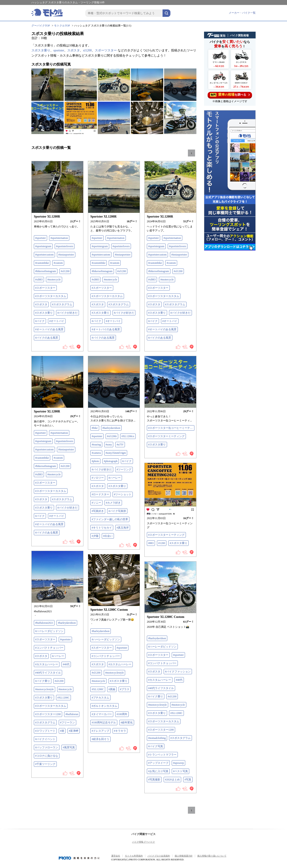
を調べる (230, 95)
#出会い (108, 536)
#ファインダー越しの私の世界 (110, 519)
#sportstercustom (44, 255)
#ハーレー (115, 478)
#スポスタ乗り (44, 313)
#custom (58, 263)
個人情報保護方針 (184, 856)
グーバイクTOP (41, 26)
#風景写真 (69, 747)
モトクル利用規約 (134, 856)
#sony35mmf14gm (116, 453)
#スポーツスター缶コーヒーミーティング (171, 428)
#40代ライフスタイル (48, 673)
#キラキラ (120, 731)
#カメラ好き (113, 503)
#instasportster (66, 255)
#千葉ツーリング (45, 764)
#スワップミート (45, 731)
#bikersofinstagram (46, 271)
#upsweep (178, 763)
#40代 (66, 664)
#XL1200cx (128, 436)
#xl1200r (112, 436)
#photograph (111, 461)
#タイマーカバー (102, 714)
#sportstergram (43, 246)
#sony (109, 445)
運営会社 (116, 856)
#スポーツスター (45, 288)
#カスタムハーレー (47, 664)
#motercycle (54, 280)
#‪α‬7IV (120, 445)
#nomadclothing (157, 738)
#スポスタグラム (62, 304)
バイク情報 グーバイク (144, 842)
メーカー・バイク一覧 (242, 13)
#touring (96, 445)
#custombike (42, 263)
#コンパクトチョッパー (49, 648)
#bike (95, 428)
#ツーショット (123, 494)
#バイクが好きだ (67, 313)
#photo (95, 461)
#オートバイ (57, 321)
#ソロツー (98, 478)
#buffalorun (72, 714)
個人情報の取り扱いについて (212, 856)
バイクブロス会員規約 (159, 856)
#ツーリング (124, 469)
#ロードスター (100, 494)
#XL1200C (63, 698)
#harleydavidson (111, 428)
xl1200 (87, 50)
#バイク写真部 (117, 511)
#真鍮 (112, 689)
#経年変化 (127, 723)
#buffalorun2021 (44, 623)
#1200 (162, 543)
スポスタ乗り (41, 50)
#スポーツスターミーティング (166, 436)
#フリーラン (67, 723)
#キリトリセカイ (102, 528)
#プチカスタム (100, 698)
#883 (151, 543)
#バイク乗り (43, 681)
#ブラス (125, 689)
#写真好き (98, 511)
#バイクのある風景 (47, 338)
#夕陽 (95, 536)
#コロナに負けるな (47, 756)
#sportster (40, 238)
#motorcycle (65, 689)
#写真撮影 (154, 780)
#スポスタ (41, 304)
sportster (59, 50)
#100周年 (122, 714)
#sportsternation (59, 238)
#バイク (40, 321)
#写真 (188, 780)
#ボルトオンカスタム (104, 706)
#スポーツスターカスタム (51, 296)
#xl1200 (65, 271)
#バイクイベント (45, 739)
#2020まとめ (172, 780)
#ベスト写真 (180, 771)
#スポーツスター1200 (48, 714)
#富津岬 (74, 731)
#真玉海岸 (123, 528)
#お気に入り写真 (158, 771)
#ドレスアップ (100, 731)
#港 (62, 731)
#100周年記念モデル (104, 723)
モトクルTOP (62, 26)
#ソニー (96, 503)
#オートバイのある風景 (49, 329)
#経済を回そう (100, 739)
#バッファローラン (47, 747)
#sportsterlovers (65, 246)
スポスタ (74, 50)
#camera (96, 453)
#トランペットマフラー (162, 755)
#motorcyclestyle (45, 689)
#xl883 (39, 280)
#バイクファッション (178, 672)
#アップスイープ (158, 763)
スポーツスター (106, 50)
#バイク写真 (156, 746)
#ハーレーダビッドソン (49, 631)
